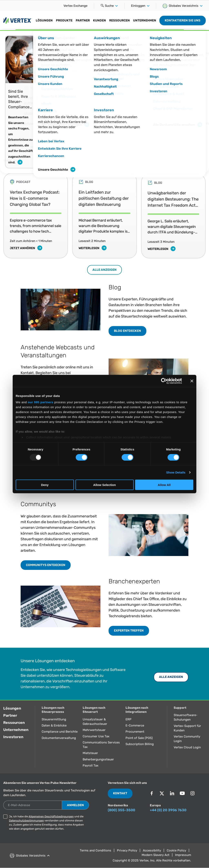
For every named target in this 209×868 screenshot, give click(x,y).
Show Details (176, 472)
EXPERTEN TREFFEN (129, 631)
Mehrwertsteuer (94, 730)
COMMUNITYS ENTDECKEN (46, 565)
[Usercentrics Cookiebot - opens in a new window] (164, 381)
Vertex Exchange (75, 6)
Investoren (13, 737)
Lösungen (44, 20)
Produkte (64, 20)
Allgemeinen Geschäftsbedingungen (51, 816)
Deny (45, 485)
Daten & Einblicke (54, 725)
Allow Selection (105, 485)
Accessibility (152, 850)
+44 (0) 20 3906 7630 (168, 810)
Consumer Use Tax (96, 736)
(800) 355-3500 (121, 810)
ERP (128, 719)
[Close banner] (192, 381)
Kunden (99, 20)
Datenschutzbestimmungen (26, 821)
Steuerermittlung (54, 719)
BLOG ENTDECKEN (127, 331)
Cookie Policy (176, 850)
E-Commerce (135, 725)
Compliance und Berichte (60, 732)
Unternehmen (145, 20)
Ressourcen (120, 20)
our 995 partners (41, 402)
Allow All (164, 485)
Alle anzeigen (104, 270)
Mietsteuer (90, 753)
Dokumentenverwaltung (59, 738)
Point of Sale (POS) (139, 738)
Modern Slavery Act (156, 855)
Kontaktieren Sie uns (183, 20)
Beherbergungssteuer (98, 759)
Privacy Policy (127, 850)
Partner (83, 20)
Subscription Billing (140, 744)
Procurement (135, 732)
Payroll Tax (91, 765)
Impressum (183, 855)
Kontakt (120, 793)
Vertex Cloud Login (187, 747)
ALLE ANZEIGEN (171, 677)
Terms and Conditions (96, 850)
